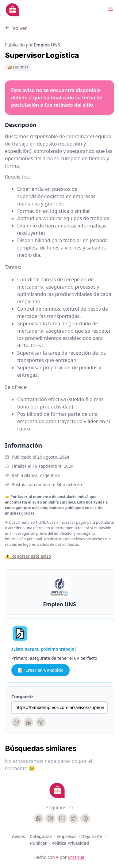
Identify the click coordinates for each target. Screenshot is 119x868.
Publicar (39, 843)
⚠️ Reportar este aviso (28, 556)
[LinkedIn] (62, 818)
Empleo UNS (59, 604)
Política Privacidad (70, 843)
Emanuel (77, 857)
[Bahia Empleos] (12, 10)
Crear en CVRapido (40, 670)
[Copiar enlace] (16, 722)
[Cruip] (57, 790)
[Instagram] (50, 818)
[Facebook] (41, 722)
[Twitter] (74, 818)
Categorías (41, 836)
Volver (16, 28)
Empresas (67, 836)
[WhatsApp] (29, 722)
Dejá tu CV (92, 836)
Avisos (19, 836)
